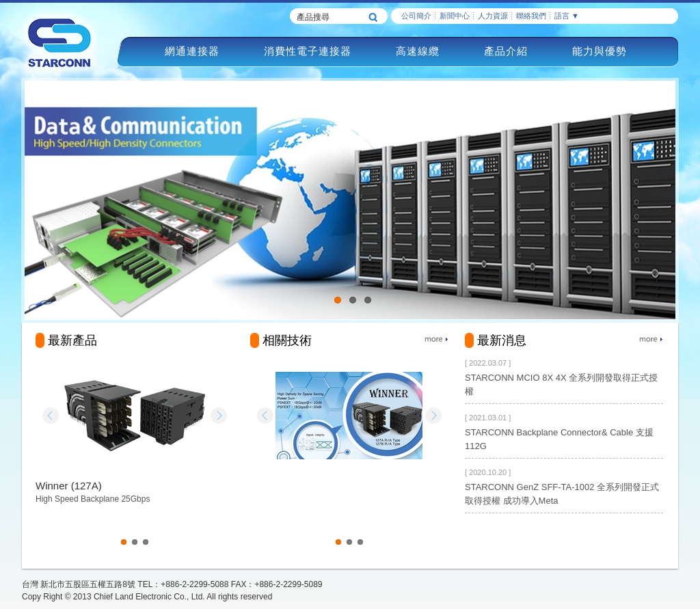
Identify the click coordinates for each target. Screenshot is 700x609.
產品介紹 (506, 51)
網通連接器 (192, 51)
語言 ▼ (567, 16)
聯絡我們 (531, 16)
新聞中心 (455, 16)
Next (219, 416)
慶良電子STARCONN (59, 42)
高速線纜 (418, 51)
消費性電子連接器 (308, 51)
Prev (51, 416)
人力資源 (493, 16)
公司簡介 (416, 16)
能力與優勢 (600, 51)
